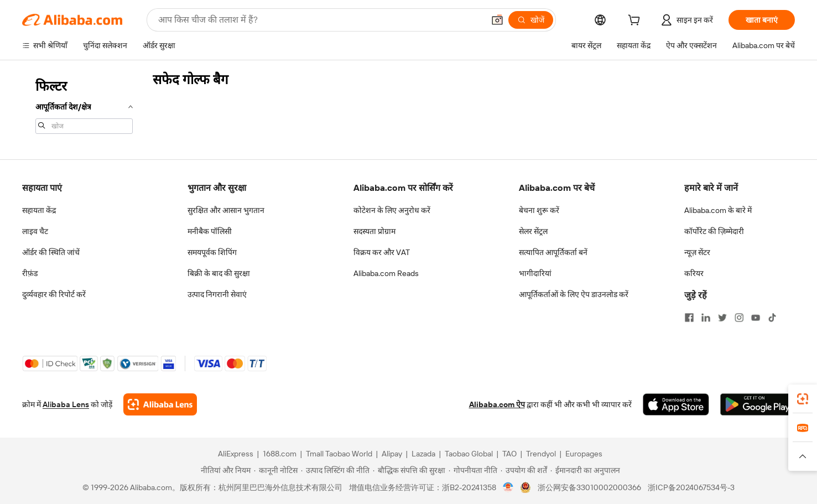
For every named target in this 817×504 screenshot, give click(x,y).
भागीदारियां (535, 273)
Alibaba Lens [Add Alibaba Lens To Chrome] (66, 404)
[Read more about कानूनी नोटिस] (276, 470)
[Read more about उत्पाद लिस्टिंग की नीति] (335, 470)
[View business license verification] (508, 487)
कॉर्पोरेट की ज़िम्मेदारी (714, 231)
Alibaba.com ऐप (497, 404)
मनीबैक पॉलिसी (210, 231)
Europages (584, 454)
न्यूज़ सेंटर (697, 252)
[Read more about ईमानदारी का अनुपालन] (585, 470)
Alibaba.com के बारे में (718, 210)
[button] (497, 20)
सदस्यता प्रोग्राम (374, 231)
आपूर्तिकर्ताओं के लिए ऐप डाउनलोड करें (574, 294)
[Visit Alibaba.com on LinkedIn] (706, 318)
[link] (803, 399)
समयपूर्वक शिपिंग (212, 252)
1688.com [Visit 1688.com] (280, 454)
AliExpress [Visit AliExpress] (236, 454)
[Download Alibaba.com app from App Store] (676, 404)
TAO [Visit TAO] (509, 454)
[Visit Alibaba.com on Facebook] (689, 318)
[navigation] (84, 105)
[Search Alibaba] (320, 20)
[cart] (636, 22)
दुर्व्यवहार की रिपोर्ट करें (54, 294)
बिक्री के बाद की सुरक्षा (219, 273)
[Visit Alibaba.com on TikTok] (772, 318)
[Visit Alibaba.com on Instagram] (739, 318)
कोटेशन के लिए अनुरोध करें (392, 210)
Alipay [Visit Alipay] (392, 454)
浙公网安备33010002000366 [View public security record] (589, 487)
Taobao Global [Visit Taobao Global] (469, 454)
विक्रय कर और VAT (382, 252)
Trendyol (541, 454)
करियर (694, 273)
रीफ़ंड (30, 273)
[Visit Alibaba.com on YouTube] (756, 318)
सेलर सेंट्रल (533, 231)
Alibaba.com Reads (386, 273)
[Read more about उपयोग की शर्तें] (524, 470)
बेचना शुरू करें (539, 210)
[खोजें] (531, 20)
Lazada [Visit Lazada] (423, 454)
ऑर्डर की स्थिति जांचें (51, 252)
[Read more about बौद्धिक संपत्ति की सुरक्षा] (409, 470)
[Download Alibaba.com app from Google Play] (758, 404)
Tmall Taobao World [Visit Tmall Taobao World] (339, 454)
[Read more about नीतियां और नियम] (224, 470)
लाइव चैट (35, 231)
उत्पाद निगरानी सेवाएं (217, 294)
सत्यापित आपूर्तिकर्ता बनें (553, 252)
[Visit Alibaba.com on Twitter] (722, 318)
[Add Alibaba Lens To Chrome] (160, 404)
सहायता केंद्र (39, 210)
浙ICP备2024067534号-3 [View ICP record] (691, 487)
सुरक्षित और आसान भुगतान (226, 210)
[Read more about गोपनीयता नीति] (473, 470)
